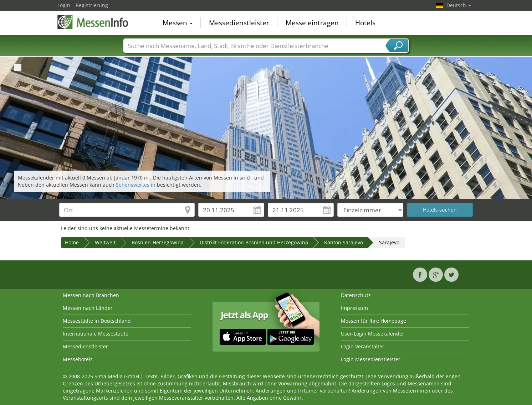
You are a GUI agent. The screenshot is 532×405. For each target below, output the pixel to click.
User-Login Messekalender (373, 334)
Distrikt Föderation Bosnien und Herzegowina (254, 242)
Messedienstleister (239, 23)
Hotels (365, 23)
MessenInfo (93, 22)
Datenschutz (356, 295)
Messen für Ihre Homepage (374, 321)
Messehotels (78, 359)
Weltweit (105, 242)
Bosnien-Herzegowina (158, 242)
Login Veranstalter (363, 346)
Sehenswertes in (136, 185)
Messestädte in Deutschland (97, 321)
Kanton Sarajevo (344, 242)
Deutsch (459, 5)
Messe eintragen (312, 23)
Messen (178, 23)
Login (64, 5)
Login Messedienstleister (371, 359)
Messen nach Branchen (91, 295)
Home (72, 242)
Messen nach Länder (88, 308)
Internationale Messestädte (96, 334)
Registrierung (92, 5)
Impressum (354, 308)
